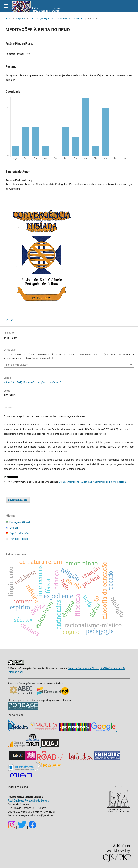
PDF (11, 320)
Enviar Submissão (18, 500)
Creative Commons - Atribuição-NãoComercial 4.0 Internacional (93, 482)
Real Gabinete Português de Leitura (29, 801)
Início (8, 19)
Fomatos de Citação (17, 365)
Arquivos (21, 19)
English (14, 528)
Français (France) (19, 539)
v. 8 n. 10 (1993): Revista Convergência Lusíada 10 (57, 19)
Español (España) (19, 533)
